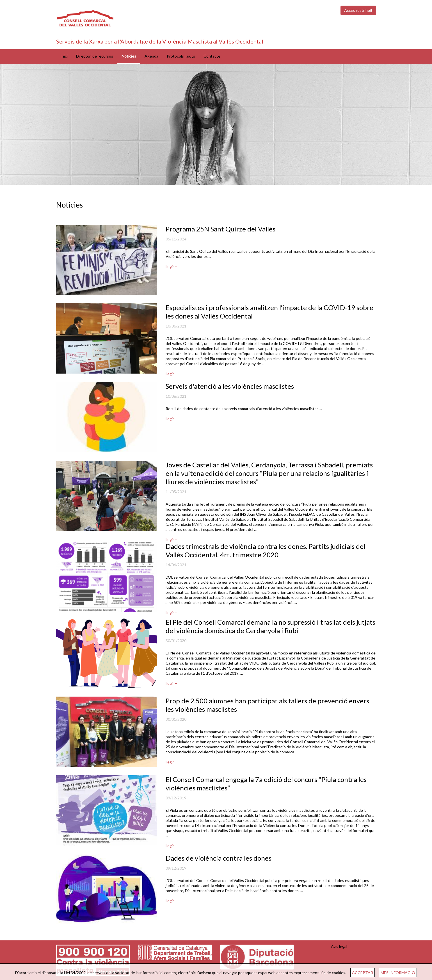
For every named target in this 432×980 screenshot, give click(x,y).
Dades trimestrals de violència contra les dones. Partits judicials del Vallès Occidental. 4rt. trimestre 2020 (265, 550)
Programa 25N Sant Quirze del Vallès (220, 229)
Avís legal (339, 946)
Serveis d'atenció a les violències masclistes (230, 386)
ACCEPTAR (363, 973)
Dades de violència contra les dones (219, 858)
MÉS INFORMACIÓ (398, 973)
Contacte (212, 56)
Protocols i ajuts (181, 56)
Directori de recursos (95, 56)
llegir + (172, 266)
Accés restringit (358, 10)
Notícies (129, 56)
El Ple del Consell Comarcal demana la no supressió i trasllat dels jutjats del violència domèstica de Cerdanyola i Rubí (270, 626)
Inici (64, 56)
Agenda (151, 56)
